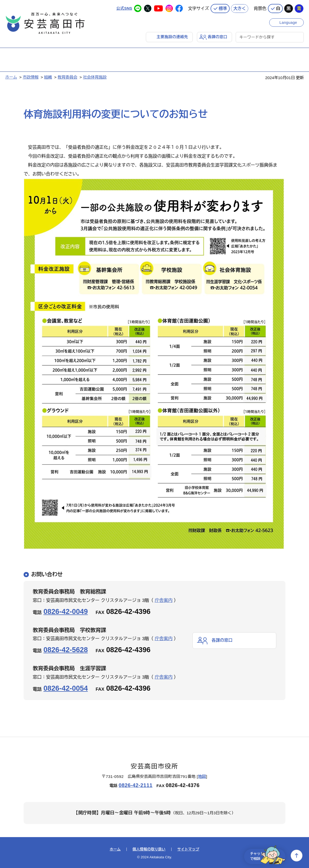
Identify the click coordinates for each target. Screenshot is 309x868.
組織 (48, 77)
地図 (202, 776)
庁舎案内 (164, 600)
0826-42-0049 (66, 611)
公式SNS (124, 8)
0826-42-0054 (66, 688)
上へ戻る (297, 856)
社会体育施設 (95, 77)
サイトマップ (188, 849)
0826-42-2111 (136, 785)
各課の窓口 (217, 37)
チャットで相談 (265, 856)
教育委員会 (67, 77)
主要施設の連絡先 (172, 37)
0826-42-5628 (66, 649)
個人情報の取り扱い (149, 849)
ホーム (11, 77)
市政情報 (31, 77)
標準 (223, 8)
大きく (240, 8)
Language (289, 22)
